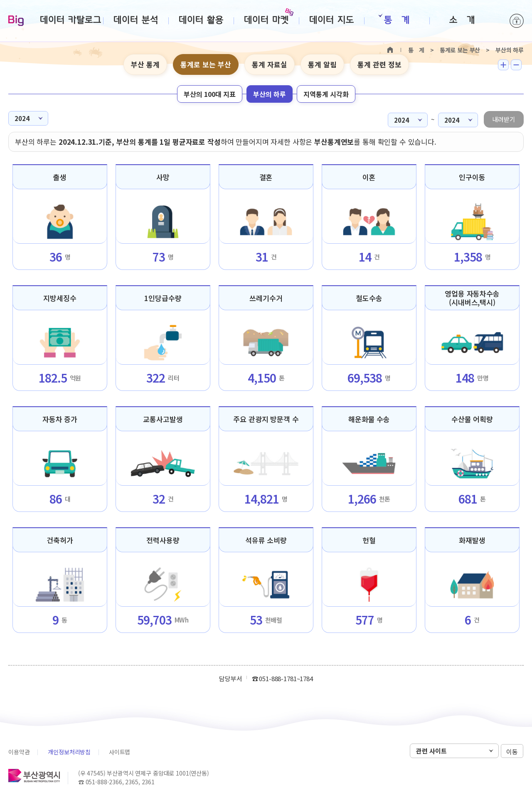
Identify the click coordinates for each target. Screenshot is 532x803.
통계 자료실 (270, 64)
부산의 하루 (270, 94)
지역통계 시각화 (326, 94)
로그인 (517, 21)
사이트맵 (119, 752)
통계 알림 (322, 64)
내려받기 (504, 119)
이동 (512, 751)
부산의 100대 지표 (210, 94)
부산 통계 (145, 64)
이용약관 (19, 752)
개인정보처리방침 (69, 752)
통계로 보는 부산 (206, 64)
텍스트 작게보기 (516, 65)
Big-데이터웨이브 (16, 21)
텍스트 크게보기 (503, 65)
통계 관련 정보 (379, 64)
